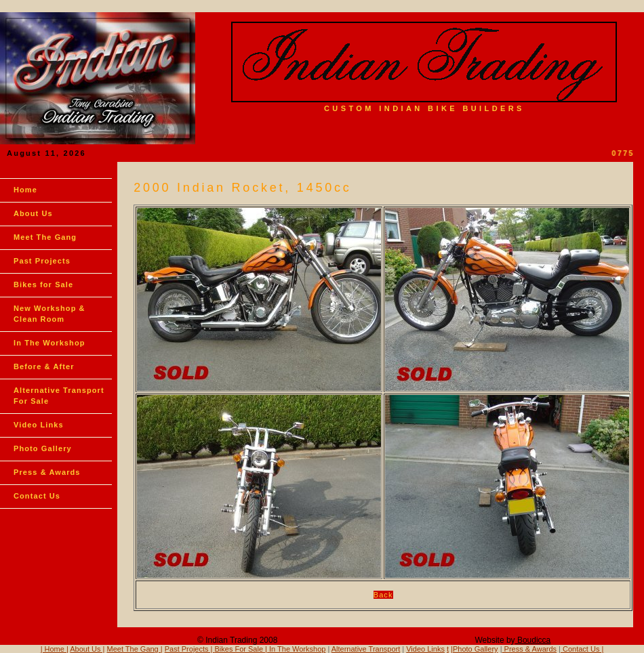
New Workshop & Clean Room (49, 314)
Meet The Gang (45, 237)
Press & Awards (47, 472)
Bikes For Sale (239, 649)
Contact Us (37, 496)
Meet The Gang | (135, 649)
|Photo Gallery (475, 649)
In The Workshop (49, 343)
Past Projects (42, 261)
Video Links (39, 425)
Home (25, 190)
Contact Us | (582, 649)
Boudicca (533, 640)
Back (383, 595)
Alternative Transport (366, 649)
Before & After (44, 366)
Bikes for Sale (43, 285)
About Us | (87, 649)
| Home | (55, 649)
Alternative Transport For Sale (59, 396)
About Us (33, 213)
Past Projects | (190, 649)
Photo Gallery (43, 448)
